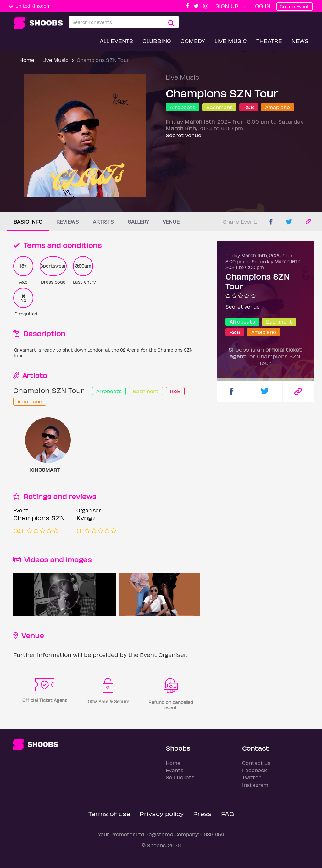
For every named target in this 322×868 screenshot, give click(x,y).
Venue (171, 222)
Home (27, 60)
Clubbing (157, 41)
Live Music (231, 41)
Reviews (68, 222)
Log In (261, 6)
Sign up (227, 6)
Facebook (255, 770)
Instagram (255, 785)
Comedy (193, 41)
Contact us (256, 763)
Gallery (138, 222)
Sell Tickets (180, 777)
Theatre (269, 41)
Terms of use (109, 813)
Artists (103, 222)
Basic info (28, 222)
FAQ (228, 813)
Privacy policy (162, 813)
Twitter (251, 777)
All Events (116, 41)
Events (175, 770)
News (300, 41)
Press (202, 813)
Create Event (294, 6)
